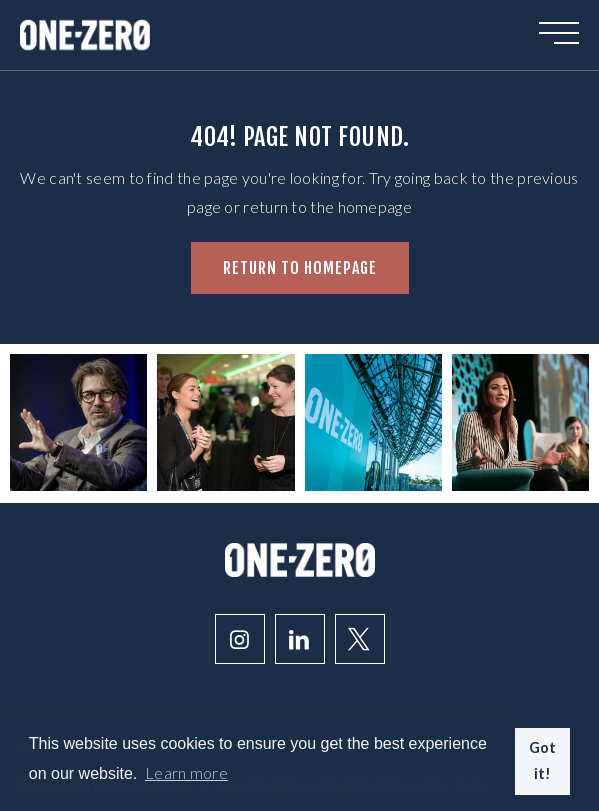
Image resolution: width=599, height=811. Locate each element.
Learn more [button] (186, 772)
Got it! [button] (543, 760)
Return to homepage (300, 268)
